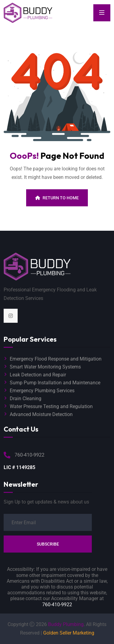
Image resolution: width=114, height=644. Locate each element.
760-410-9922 (57, 605)
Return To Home (57, 198)
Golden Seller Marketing (69, 633)
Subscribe (48, 544)
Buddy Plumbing (66, 624)
